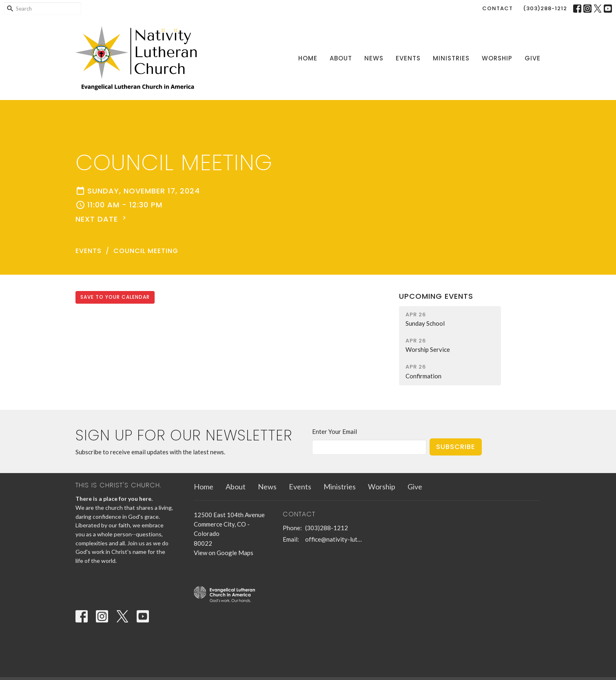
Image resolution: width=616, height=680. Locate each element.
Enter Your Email (335, 431)
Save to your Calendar (115, 297)
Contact (497, 8)
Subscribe (456, 447)
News (374, 58)
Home (308, 58)
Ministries (451, 58)
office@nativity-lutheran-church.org (334, 539)
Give (533, 58)
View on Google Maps (224, 553)
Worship (497, 58)
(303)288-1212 (545, 8)
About (341, 58)
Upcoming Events (436, 296)
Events (408, 58)
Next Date (102, 219)
